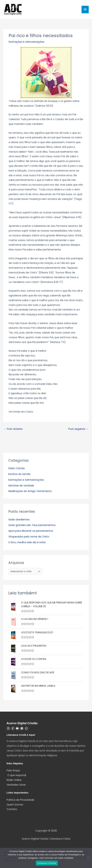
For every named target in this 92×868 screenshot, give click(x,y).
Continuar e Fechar (47, 863)
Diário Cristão (17, 468)
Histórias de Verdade (21, 486)
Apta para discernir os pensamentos (31, 531)
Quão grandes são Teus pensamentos (32, 525)
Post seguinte (78, 429)
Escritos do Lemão (19, 474)
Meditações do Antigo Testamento (30, 491)
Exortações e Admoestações (26, 42)
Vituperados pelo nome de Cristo (29, 537)
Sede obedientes (19, 520)
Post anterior (13, 429)
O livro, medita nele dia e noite (27, 542)
